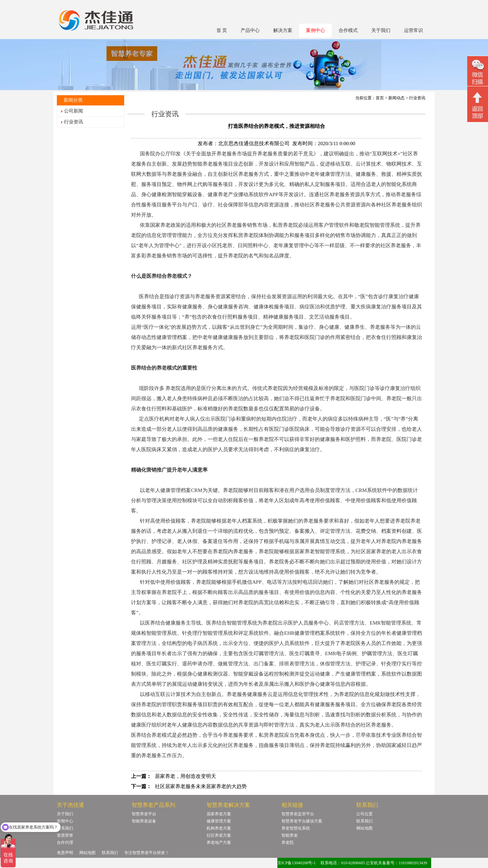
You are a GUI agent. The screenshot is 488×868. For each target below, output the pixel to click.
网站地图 (364, 828)
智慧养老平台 (144, 814)
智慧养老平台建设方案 (302, 821)
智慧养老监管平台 (298, 814)
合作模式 (348, 30)
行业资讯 (74, 122)
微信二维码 (478, 72)
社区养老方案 (219, 835)
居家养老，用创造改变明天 (185, 776)
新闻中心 (65, 821)
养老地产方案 (219, 843)
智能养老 (290, 835)
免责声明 (65, 853)
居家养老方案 (219, 814)
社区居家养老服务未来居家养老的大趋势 (201, 786)
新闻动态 (396, 98)
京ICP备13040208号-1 (297, 863)
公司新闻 (74, 111)
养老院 (288, 843)
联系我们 (65, 828)
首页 (380, 98)
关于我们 (381, 30)
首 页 (222, 30)
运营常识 (413, 30)
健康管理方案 (219, 821)
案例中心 (315, 30)
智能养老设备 (144, 821)
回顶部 (478, 105)
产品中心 (250, 30)
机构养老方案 (219, 828)
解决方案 (283, 30)
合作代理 (65, 843)
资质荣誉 (65, 835)
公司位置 (364, 814)
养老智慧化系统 (296, 828)
